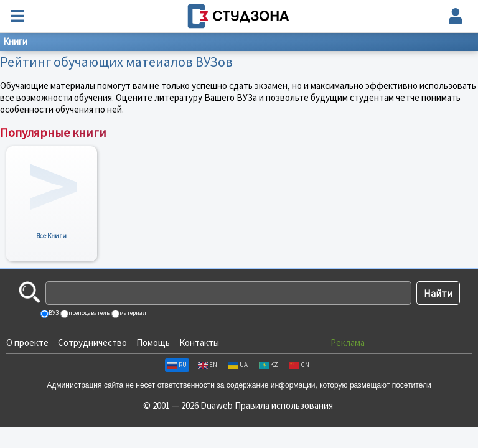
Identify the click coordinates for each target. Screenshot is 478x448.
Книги (15, 41)
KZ (269, 365)
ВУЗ (53, 313)
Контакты (199, 343)
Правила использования (284, 405)
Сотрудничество (92, 343)
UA (238, 365)
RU (177, 365)
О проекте (27, 343)
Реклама (348, 343)
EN (208, 365)
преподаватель (88, 313)
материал (132, 313)
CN (299, 365)
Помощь (153, 343)
